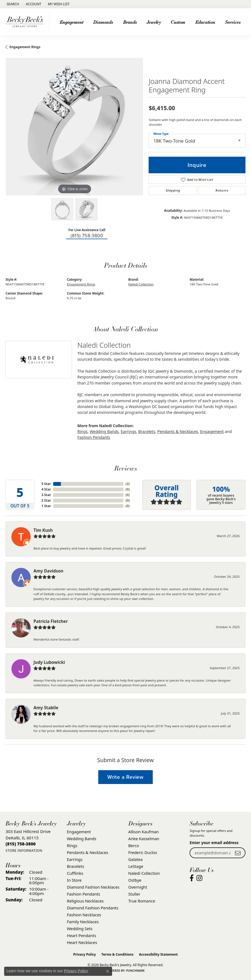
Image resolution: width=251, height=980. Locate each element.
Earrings (128, 431)
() (128, 484)
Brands (130, 22)
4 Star (46, 489)
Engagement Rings (25, 47)
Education (205, 22)
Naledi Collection (141, 284)
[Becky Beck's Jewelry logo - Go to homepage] (26, 22)
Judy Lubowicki (49, 662)
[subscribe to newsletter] (238, 853)
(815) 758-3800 (87, 236)
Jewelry (154, 22)
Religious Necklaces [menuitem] (85, 901)
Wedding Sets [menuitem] (80, 929)
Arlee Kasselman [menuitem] (144, 839)
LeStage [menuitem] (136, 866)
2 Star (46, 500)
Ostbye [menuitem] (135, 880)
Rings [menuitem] (72, 846)
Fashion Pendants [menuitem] (84, 894)
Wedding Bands (104, 431)
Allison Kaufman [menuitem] (144, 832)
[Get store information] (24, 851)
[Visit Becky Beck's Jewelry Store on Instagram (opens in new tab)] (199, 878)
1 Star (46, 506)
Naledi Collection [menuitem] (144, 873)
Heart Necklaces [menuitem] (82, 942)
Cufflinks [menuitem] (75, 873)
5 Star (46, 484)
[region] (74, 127)
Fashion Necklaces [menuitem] (84, 915)
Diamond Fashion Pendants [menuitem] (93, 908)
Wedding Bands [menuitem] (82, 839)
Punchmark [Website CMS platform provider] (135, 971)
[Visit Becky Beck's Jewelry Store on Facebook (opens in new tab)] (192, 878)
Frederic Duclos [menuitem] (143, 853)
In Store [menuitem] (74, 880)
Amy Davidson (48, 571)
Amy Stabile (46, 708)
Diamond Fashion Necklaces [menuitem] (93, 887)
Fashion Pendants (94, 437)
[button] (12, 4)
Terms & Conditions (117, 954)
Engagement (72, 22)
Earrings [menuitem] (75, 859)
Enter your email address (214, 843)
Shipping (173, 190)
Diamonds (103, 22)
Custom (178, 22)
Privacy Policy (85, 954)
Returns (222, 190)
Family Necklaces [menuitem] (83, 922)
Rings (83, 431)
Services (233, 22)
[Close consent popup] (108, 971)
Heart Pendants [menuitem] (81, 936)
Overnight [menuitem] (138, 887)
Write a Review (125, 777)
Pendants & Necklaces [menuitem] (88, 853)
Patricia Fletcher (51, 621)
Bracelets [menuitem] (76, 866)
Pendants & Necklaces (178, 431)
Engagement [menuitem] (79, 832)
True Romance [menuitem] (142, 901)
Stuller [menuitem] (134, 894)
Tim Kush (43, 530)
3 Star (46, 495)
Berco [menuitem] (134, 846)
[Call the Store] (21, 844)
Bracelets (147, 431)
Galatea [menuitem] (136, 859)
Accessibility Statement (158, 954)
